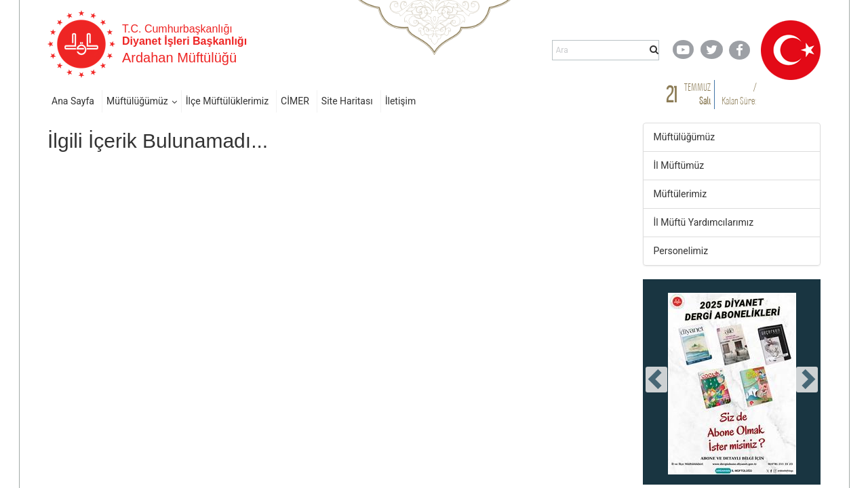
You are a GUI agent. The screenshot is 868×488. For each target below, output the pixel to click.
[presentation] (656, 380)
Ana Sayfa (73, 101)
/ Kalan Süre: (739, 94)
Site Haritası (347, 101)
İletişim (401, 101)
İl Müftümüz (679, 165)
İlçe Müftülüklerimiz (227, 101)
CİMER (295, 101)
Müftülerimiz (680, 194)
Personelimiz (681, 251)
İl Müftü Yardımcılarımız (704, 222)
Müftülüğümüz (137, 101)
